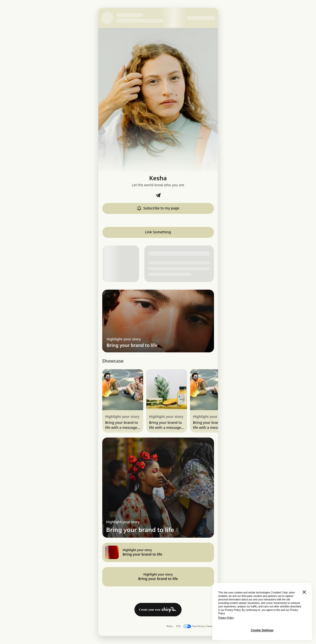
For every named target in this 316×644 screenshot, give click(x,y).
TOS (178, 626)
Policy (170, 626)
